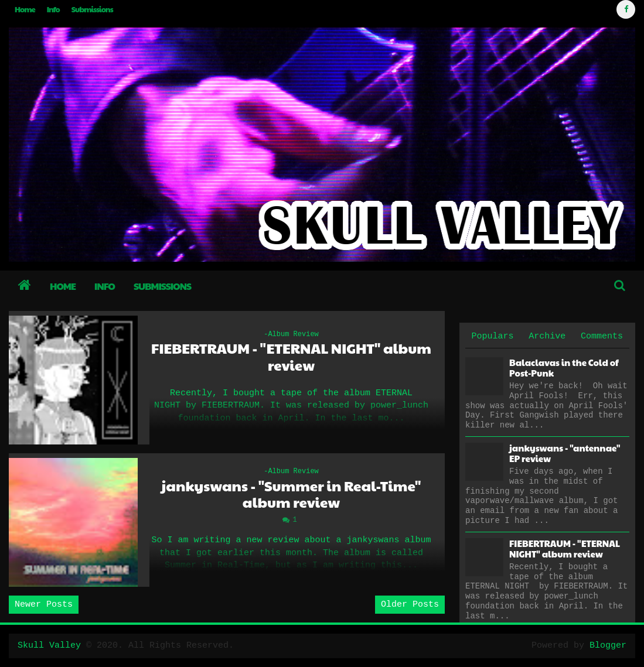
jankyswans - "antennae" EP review (565, 453)
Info (53, 9)
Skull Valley (49, 646)
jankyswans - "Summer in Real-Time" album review (292, 494)
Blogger (608, 646)
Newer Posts (44, 605)
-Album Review (291, 334)
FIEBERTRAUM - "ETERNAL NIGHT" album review (291, 357)
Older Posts (410, 605)
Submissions (92, 9)
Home (25, 9)
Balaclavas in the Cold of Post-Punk (564, 367)
